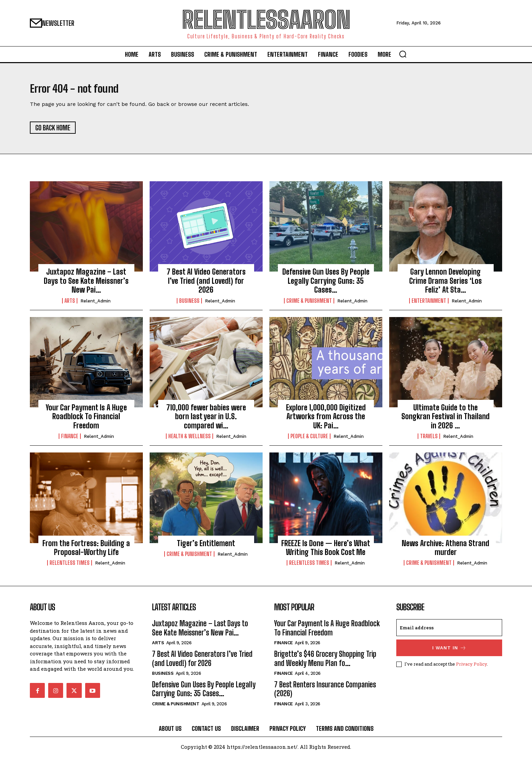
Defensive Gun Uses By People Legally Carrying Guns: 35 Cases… (326, 284)
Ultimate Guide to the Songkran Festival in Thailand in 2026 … (445, 420)
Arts (70, 304)
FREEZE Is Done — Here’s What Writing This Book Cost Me (326, 551)
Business (189, 304)
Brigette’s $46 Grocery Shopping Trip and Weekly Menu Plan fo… (325, 662)
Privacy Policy (471, 668)
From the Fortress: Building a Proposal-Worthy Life (86, 551)
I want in (449, 652)
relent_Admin (96, 304)
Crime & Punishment (309, 304)
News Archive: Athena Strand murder (445, 551)
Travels (429, 440)
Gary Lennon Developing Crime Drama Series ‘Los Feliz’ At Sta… (445, 284)
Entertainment (429, 304)
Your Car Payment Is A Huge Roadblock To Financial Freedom (86, 420)
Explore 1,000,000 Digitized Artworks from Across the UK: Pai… (326, 420)
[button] (403, 54)
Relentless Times (70, 567)
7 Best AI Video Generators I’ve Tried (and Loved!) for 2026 (206, 284)
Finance (70, 440)
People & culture (309, 440)
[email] (449, 631)
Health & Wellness (189, 440)
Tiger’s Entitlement (206, 547)
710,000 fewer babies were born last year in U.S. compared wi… (206, 420)
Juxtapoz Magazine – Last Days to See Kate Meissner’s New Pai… (86, 284)
